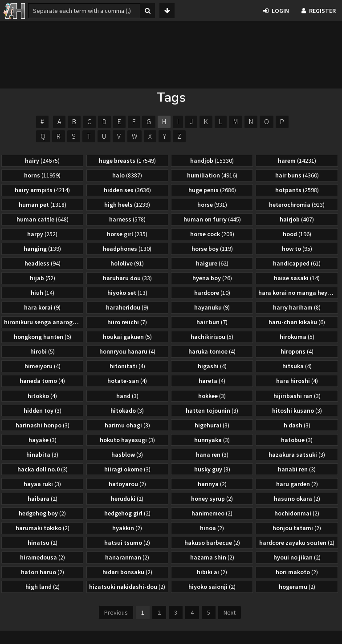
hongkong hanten (43, 337)
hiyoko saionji (212, 587)
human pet (43, 205)
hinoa (212, 528)
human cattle (43, 219)
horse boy (212, 249)
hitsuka (297, 366)
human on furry (212, 219)
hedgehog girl (127, 513)
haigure (212, 263)
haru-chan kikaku (297, 322)
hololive (127, 263)
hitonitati (127, 366)
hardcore (212, 293)
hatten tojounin (212, 411)
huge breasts (127, 161)
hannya (212, 484)
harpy (42, 234)
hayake (43, 440)
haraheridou (127, 307)
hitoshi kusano (297, 411)
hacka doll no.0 (43, 469)
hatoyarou (127, 484)
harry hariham (297, 307)
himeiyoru (43, 366)
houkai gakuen (127, 337)
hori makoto (297, 572)
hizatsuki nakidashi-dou (127, 587)
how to (297, 249)
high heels (127, 205)
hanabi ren (297, 469)
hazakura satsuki (297, 455)
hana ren (212, 455)
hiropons (297, 351)
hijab (43, 278)
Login (276, 11)
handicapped (297, 263)
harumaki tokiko (43, 528)
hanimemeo (212, 513)
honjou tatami (297, 528)
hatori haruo (43, 572)
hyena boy (212, 278)
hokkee (212, 396)
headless (43, 263)
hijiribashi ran (297, 396)
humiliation (212, 175)
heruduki (127, 499)
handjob (212, 161)
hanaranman (127, 557)
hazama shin (212, 557)
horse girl (127, 234)
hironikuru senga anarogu (43, 322)
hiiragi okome (127, 469)
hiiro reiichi (127, 322)
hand (127, 396)
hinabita (42, 455)
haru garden (297, 484)
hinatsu (43, 543)
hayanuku (212, 307)
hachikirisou (212, 337)
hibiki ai (212, 572)
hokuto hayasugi (127, 440)
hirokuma (297, 337)
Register (319, 11)
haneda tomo (42, 381)
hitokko (42, 396)
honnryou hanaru (127, 351)
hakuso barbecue (212, 543)
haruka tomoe (212, 351)
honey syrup (212, 499)
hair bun (212, 322)
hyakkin (127, 528)
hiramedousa (43, 557)
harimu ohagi (127, 425)
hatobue (297, 440)
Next (230, 612)
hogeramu (297, 587)
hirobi (43, 351)
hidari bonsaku (127, 572)
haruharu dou (127, 278)
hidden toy (43, 411)
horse (212, 205)
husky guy (212, 469)
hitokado (127, 411)
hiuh (43, 293)
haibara (43, 499)
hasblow (127, 455)
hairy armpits (42, 190)
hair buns (297, 175)
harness (127, 219)
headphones (127, 249)
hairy (42, 161)
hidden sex (127, 190)
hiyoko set (127, 293)
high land (43, 587)
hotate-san (127, 381)
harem (297, 161)
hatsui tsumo (127, 543)
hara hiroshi (297, 381)
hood (297, 234)
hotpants (297, 190)
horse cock (212, 234)
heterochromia (297, 205)
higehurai (212, 425)
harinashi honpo (43, 425)
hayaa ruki (42, 484)
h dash (297, 425)
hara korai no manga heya (298, 293)
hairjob (297, 219)
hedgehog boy (42, 513)
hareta (212, 381)
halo (127, 175)
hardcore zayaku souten (297, 543)
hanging (42, 249)
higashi (212, 366)
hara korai (42, 307)
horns (42, 175)
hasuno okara (297, 499)
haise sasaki (297, 278)
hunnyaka (212, 440)
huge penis (212, 190)
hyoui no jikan (297, 557)
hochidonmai (297, 513)
